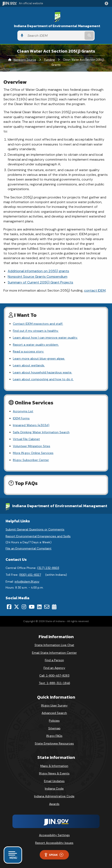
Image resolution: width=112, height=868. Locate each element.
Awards (54, 804)
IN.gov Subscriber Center (31, 460)
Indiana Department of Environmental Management (57, 26)
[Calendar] (54, 607)
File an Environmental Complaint (29, 548)
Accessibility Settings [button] (54, 835)
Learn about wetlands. (29, 365)
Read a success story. (28, 351)
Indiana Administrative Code (54, 796)
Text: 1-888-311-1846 (54, 683)
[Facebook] (9, 607)
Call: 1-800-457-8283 (54, 676)
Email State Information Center (54, 653)
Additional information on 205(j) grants (38, 271)
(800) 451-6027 (30, 575)
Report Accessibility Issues (54, 843)
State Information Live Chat (54, 645)
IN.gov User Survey (54, 705)
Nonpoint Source (25, 60)
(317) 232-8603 (48, 568)
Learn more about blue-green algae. (39, 358)
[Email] (47, 607)
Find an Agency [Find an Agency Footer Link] (54, 668)
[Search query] (54, 36)
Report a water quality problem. (36, 345)
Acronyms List (23, 411)
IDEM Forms (21, 418)
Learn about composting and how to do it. (43, 379)
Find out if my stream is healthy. (36, 331)
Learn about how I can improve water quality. (45, 338)
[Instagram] (24, 607)
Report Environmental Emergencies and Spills (38, 536)
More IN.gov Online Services (33, 453)
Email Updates (54, 781)
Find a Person (54, 660)
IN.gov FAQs (54, 736)
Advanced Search (54, 713)
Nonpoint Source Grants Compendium (38, 277)
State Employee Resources (54, 743)
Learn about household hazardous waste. (42, 372)
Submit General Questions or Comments (35, 529)
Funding (49, 60)
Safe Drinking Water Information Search (41, 432)
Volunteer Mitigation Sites (32, 446)
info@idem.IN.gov (27, 582)
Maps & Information (54, 766)
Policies (54, 721)
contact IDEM (95, 290)
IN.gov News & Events (54, 773)
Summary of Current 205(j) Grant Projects (40, 282)
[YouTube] (32, 607)
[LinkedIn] (39, 607)
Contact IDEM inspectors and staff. (38, 324)
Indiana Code (54, 789)
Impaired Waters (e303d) (31, 425)
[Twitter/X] (17, 607)
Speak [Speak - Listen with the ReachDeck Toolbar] (54, 855)
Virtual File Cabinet (26, 439)
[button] (107, 3)
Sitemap (54, 728)
